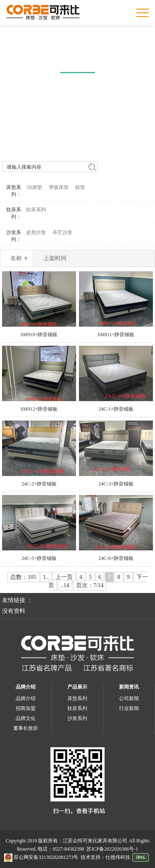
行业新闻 (129, 708)
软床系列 (36, 210)
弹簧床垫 (59, 187)
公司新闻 (129, 698)
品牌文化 (26, 718)
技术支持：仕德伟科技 (105, 857)
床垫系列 (77, 698)
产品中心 (78, 58)
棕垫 (80, 187)
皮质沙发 (36, 232)
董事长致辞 (26, 728)
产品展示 (77, 687)
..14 (65, 585)
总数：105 (23, 577)
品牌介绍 (26, 687)
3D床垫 (34, 187)
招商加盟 (26, 708)
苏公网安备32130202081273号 (41, 857)
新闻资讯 (129, 687)
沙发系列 (77, 718)
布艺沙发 (62, 232)
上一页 (64, 577)
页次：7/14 (90, 585)
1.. (46, 577)
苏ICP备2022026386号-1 (112, 849)
